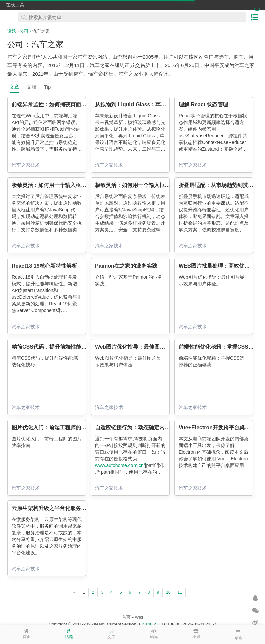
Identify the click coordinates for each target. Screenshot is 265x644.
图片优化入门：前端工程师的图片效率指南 (62, 427)
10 (168, 592)
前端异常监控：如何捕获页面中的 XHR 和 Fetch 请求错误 (81, 105)
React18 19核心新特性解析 (44, 266)
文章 (14, 87)
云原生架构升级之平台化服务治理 (52, 508)
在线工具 (15, 5)
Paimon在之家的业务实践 (126, 266)
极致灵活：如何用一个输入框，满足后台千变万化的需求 (78, 185)
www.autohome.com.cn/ (120, 465)
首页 (126, 617)
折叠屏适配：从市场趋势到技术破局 (221, 185)
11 (180, 592)
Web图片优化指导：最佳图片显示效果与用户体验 (154, 347)
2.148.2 (149, 624)
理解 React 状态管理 (203, 105)
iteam (99, 624)
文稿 (32, 87)
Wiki (139, 617)
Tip (47, 87)
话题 (12, 31)
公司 (24, 31)
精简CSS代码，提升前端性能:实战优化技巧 (63, 347)
